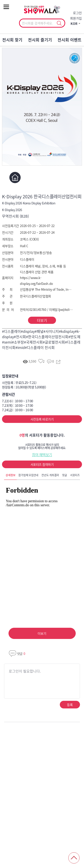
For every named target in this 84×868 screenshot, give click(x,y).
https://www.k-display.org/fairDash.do (36, 281)
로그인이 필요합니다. (25, 671)
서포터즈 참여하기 (42, 464)
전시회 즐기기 (40, 40)
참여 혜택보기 (42, 455)
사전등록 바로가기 (42, 419)
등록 (70, 705)
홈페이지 (15, 178)
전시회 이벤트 (70, 40)
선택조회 (59, 23)
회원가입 (76, 18)
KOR (74, 24)
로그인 (77, 13)
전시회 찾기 (12, 40)
